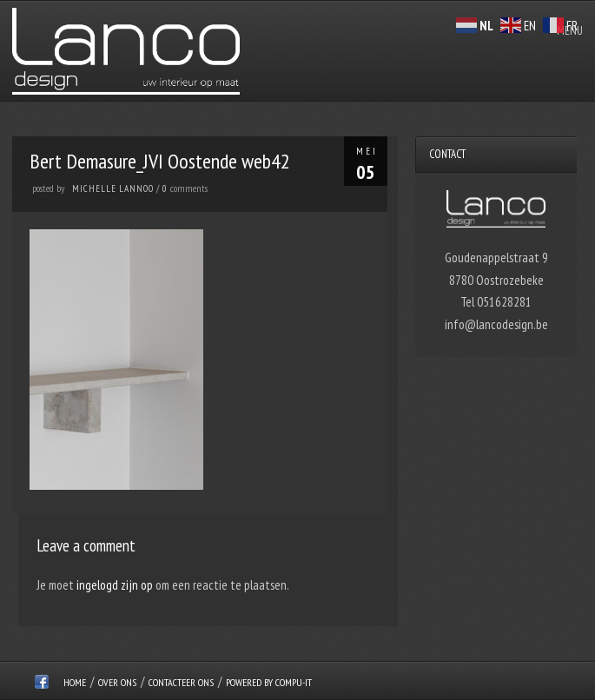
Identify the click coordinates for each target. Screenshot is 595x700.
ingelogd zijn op (115, 585)
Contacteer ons (181, 682)
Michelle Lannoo (113, 188)
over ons (117, 682)
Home (75, 682)
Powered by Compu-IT (269, 682)
